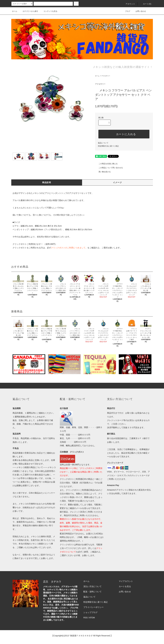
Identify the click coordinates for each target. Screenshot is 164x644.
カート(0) (146, 4)
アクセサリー (106, 76)
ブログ (126, 11)
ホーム (15, 11)
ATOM (92, 618)
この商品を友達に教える (106, 164)
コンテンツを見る (49, 11)
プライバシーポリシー (93, 607)
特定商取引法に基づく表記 (108, 146)
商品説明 (47, 182)
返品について (103, 143)
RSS (85, 618)
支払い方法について (92, 586)
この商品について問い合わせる (109, 168)
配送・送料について (92, 592)
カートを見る (125, 586)
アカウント (129, 4)
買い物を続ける (103, 172)
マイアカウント (126, 581)
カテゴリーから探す (29, 11)
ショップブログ (90, 612)
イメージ (117, 182)
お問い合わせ (139, 11)
